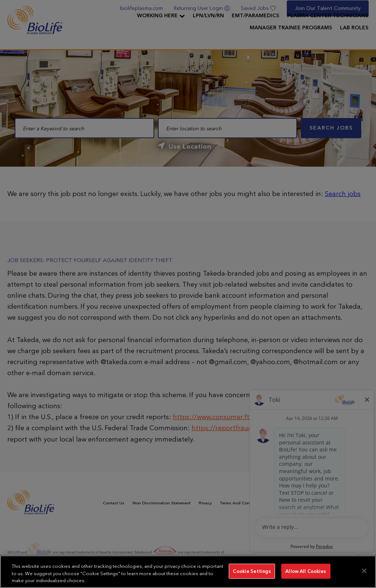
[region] (188, 572)
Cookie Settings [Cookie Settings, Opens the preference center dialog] (252, 571)
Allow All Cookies (306, 571)
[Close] (364, 571)
